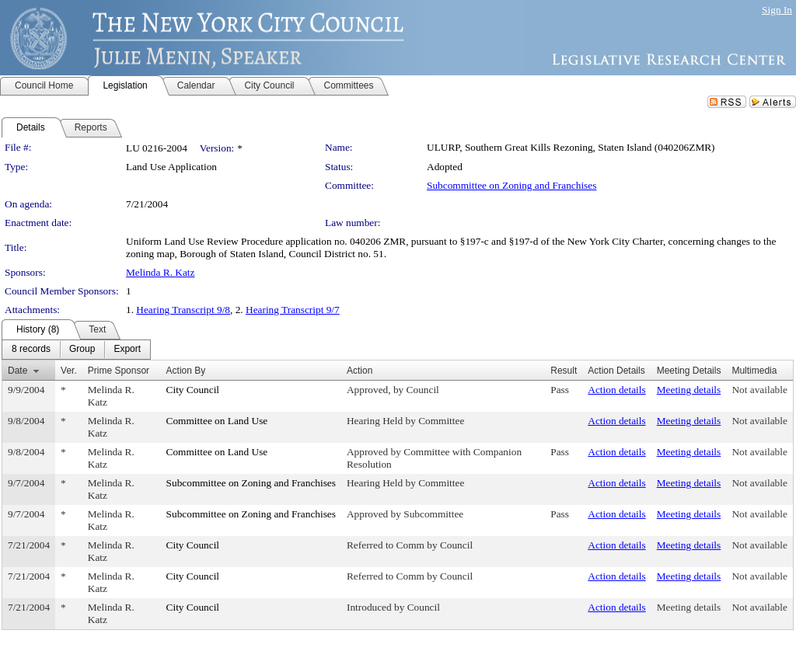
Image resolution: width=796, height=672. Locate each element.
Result (564, 371)
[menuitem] (31, 350)
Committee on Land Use (217, 421)
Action (360, 371)
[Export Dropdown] (127, 350)
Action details (616, 390)
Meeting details (689, 390)
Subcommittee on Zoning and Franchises (511, 185)
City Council (193, 390)
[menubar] (76, 350)
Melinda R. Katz (160, 272)
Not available (759, 390)
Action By (186, 371)
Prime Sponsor (119, 371)
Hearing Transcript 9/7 (293, 310)
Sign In (777, 10)
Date (17, 371)
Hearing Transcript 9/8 (183, 310)
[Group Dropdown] (82, 350)
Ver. (69, 371)
